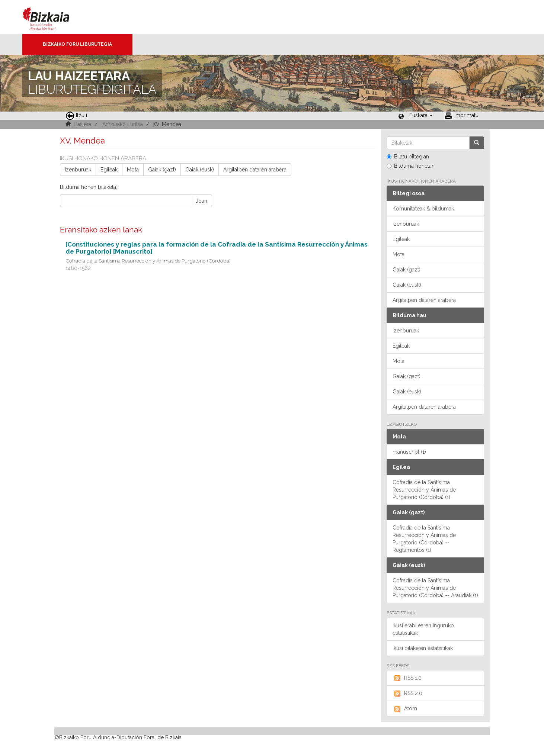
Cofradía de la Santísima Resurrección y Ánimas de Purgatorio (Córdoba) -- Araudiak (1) (435, 588)
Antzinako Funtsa (123, 124)
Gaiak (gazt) (162, 170)
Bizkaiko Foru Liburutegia (77, 44)
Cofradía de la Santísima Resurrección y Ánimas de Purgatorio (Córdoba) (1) (424, 490)
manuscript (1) (409, 452)
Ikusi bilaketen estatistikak (423, 648)
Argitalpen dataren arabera (255, 170)
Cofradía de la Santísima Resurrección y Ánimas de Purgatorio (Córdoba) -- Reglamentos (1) (424, 539)
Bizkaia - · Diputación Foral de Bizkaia (54, 17)
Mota (133, 170)
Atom (405, 709)
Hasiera (82, 124)
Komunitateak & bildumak (423, 209)
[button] (421, 115)
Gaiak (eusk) (200, 170)
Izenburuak (78, 170)
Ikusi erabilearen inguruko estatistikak (423, 629)
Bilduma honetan (411, 166)
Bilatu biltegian (408, 157)
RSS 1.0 (407, 678)
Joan (201, 201)
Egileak (109, 170)
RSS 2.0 (407, 694)
